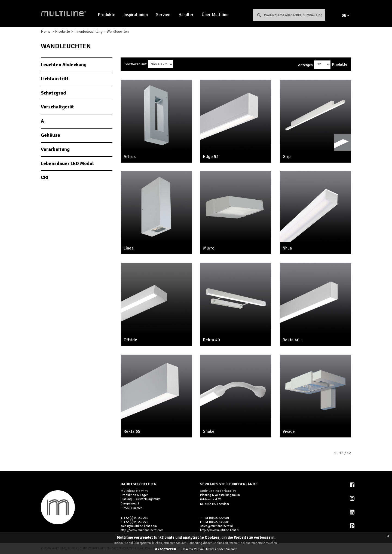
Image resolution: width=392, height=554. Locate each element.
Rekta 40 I (292, 340)
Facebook (353, 485)
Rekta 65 (132, 431)
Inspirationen (136, 15)
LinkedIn (353, 512)
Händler (186, 15)
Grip (287, 157)
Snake (209, 431)
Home (46, 31)
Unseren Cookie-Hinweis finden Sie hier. (209, 549)
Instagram (353, 498)
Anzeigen (305, 65)
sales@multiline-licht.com (139, 526)
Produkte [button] (107, 15)
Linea (129, 248)
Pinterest (353, 526)
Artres (130, 157)
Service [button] (163, 15)
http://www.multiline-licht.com (142, 530)
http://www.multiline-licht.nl (220, 530)
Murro (209, 248)
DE (345, 15)
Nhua (287, 248)
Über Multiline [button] (215, 15)
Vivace (289, 431)
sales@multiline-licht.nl (216, 526)
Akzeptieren (166, 549)
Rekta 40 (212, 340)
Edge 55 (211, 157)
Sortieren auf (136, 64)
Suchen (259, 15)
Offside (130, 340)
